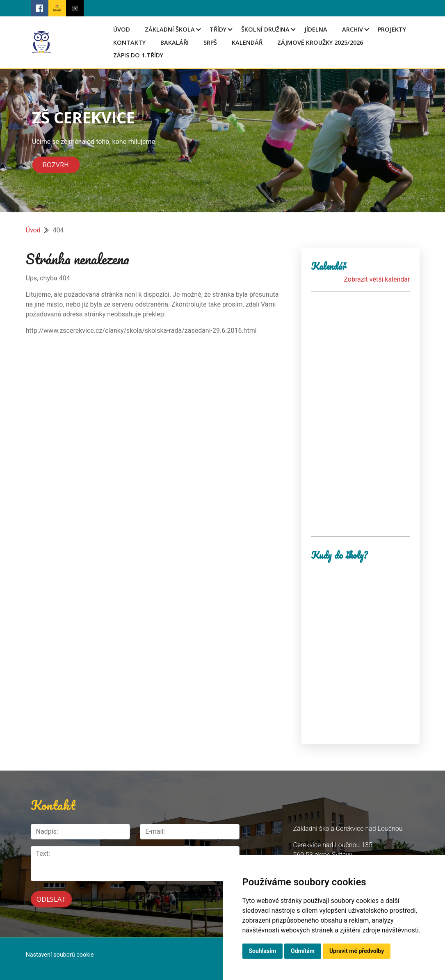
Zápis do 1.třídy (138, 55)
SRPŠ (210, 42)
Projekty (392, 29)
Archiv (353, 29)
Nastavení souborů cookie (60, 955)
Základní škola (170, 29)
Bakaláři (175, 42)
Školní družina (265, 29)
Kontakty (129, 42)
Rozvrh (56, 165)
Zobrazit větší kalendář (377, 279)
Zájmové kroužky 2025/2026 (320, 42)
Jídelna (316, 29)
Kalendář (247, 42)
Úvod (122, 29)
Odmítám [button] (303, 951)
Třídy (218, 29)
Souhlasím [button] (263, 951)
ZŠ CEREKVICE (83, 117)
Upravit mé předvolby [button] (357, 951)
